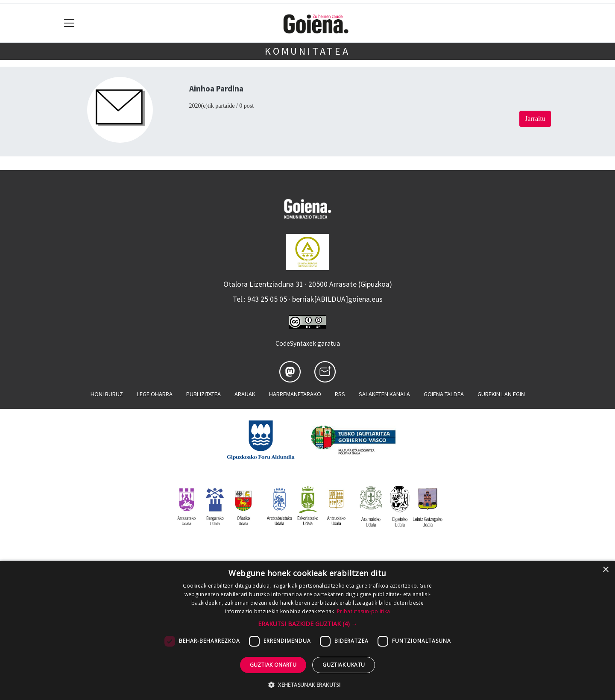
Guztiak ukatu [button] (344, 665)
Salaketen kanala (384, 394)
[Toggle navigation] (69, 23)
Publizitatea (204, 394)
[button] (308, 624)
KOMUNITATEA (307, 51)
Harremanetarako (295, 394)
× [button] (605, 570)
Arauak (245, 394)
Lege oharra (155, 394)
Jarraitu (535, 119)
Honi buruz (107, 394)
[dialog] (307, 630)
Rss (340, 394)
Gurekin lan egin (501, 394)
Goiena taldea (444, 394)
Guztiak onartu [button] (273, 665)
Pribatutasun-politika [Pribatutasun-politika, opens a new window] (363, 611)
